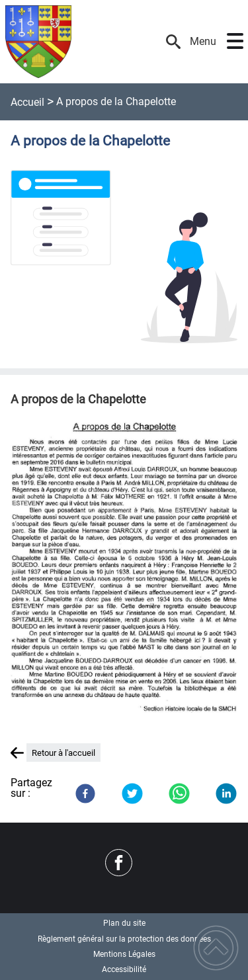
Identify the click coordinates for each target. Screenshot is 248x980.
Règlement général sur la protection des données (124, 939)
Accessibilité (124, 969)
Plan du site (124, 923)
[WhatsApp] (179, 794)
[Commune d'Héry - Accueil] (84, 42)
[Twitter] (132, 794)
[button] (235, 41)
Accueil (27, 102)
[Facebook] (85, 794)
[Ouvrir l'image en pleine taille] (124, 258)
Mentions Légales (124, 954)
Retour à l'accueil (63, 753)
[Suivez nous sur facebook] (119, 863)
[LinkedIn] (226, 794)
